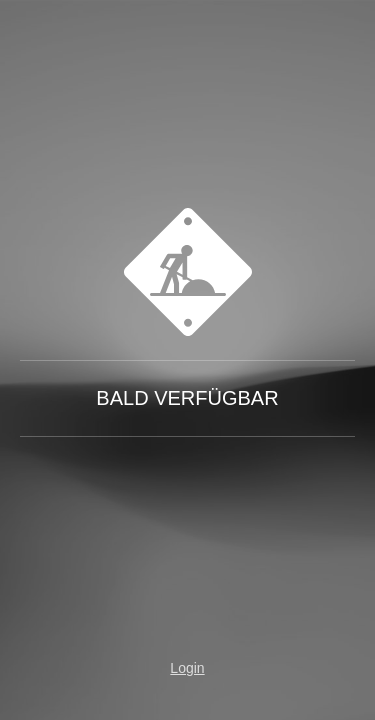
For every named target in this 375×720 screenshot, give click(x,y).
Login (187, 668)
